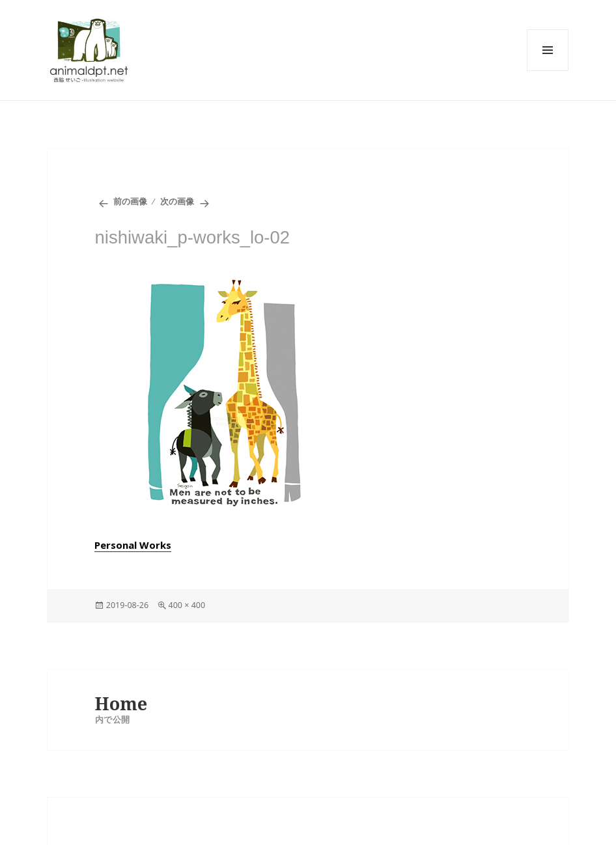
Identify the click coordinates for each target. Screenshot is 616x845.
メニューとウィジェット (548, 50)
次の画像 (177, 201)
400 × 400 (187, 605)
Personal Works (133, 545)
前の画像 (130, 201)
